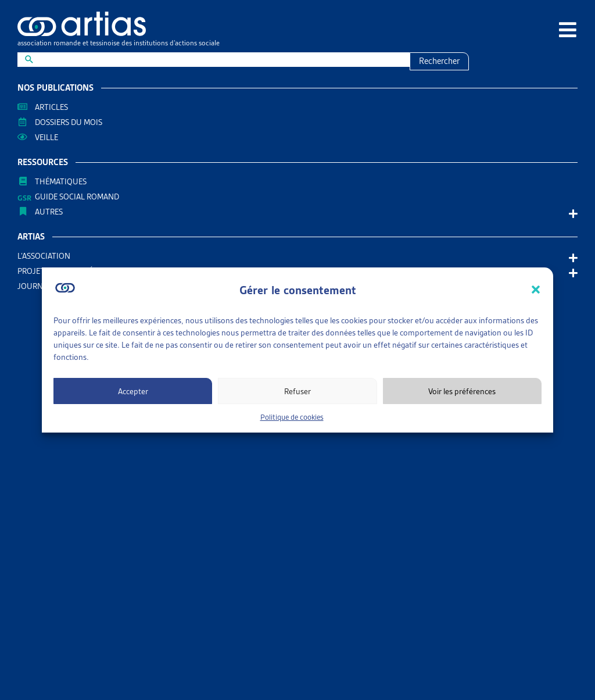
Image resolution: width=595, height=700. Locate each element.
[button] (536, 290)
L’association (47, 256)
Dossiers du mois (69, 122)
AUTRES (52, 212)
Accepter (133, 391)
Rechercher (439, 61)
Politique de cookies (292, 417)
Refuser (297, 391)
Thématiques (61, 181)
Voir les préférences (462, 391)
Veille (46, 137)
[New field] (221, 59)
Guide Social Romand (77, 197)
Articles (51, 107)
